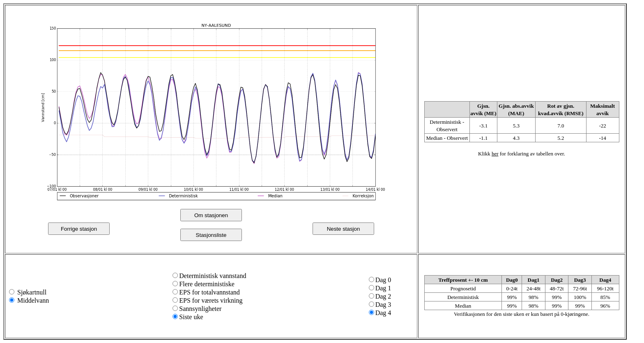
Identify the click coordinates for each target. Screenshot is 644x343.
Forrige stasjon (79, 229)
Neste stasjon (344, 229)
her (495, 154)
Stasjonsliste (211, 235)
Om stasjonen (211, 215)
